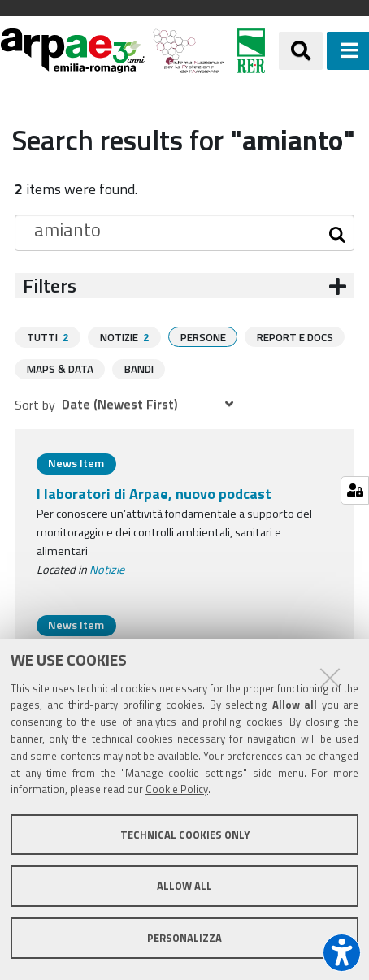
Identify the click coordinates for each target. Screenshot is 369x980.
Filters (50, 286)
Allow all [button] (184, 886)
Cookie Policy (177, 789)
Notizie (107, 569)
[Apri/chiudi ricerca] (301, 50)
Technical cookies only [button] (185, 835)
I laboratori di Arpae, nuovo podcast (154, 493)
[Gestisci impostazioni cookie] (355, 490)
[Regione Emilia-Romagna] (252, 51)
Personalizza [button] (184, 938)
